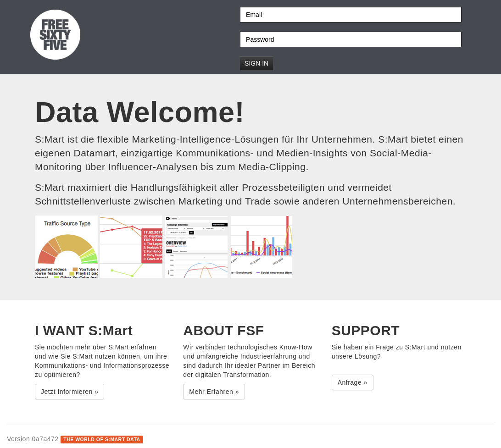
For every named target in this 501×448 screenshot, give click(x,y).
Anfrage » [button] (353, 382)
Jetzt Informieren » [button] (70, 392)
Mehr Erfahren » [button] (214, 392)
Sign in (256, 63)
